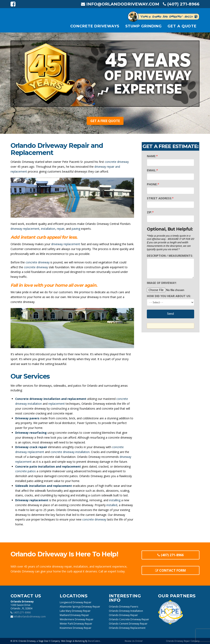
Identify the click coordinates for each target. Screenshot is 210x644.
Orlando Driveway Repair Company (183, 641)
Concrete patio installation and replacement (48, 466)
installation (48, 229)
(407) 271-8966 (170, 555)
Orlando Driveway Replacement (127, 628)
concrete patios (25, 471)
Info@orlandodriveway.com (120, 4)
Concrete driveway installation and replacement (51, 399)
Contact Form (170, 570)
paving (76, 229)
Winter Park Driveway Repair (76, 624)
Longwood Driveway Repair (76, 602)
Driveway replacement (32, 500)
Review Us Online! (134, 641)
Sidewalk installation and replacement (44, 486)
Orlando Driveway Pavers (123, 607)
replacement (57, 404)
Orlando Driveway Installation (126, 611)
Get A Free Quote (105, 121)
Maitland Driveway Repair (74, 615)
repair (61, 229)
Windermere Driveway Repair (77, 619)
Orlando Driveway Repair (123, 615)
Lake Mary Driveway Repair (75, 611)
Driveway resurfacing (31, 433)
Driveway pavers (27, 418)
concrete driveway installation (70, 452)
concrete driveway (117, 162)
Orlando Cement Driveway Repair (128, 624)
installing (115, 500)
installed (112, 505)
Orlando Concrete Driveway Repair (129, 619)
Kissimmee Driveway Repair (76, 628)
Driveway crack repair (31, 447)
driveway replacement (25, 229)
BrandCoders (94, 641)
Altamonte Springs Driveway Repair (80, 607)
